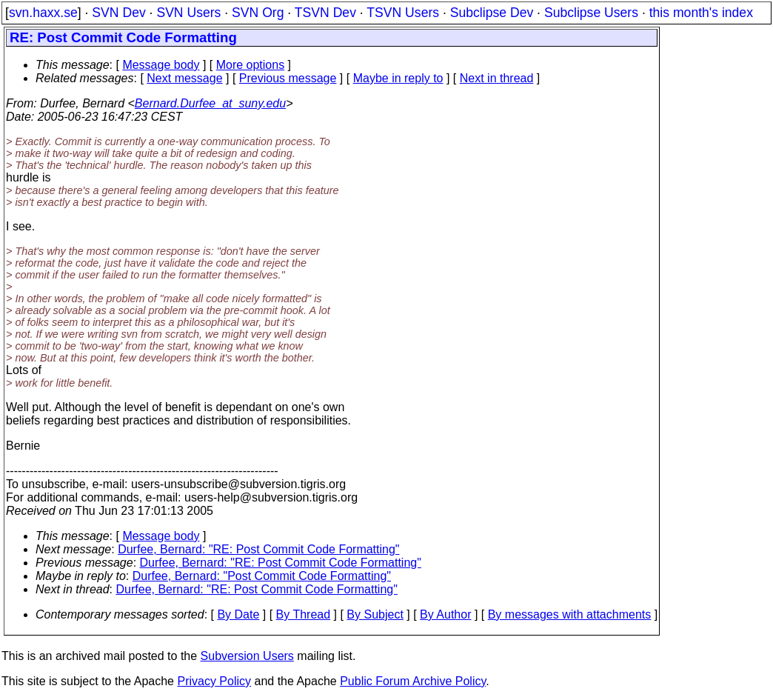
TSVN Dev (325, 13)
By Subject (375, 614)
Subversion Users (247, 656)
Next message (184, 78)
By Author (445, 614)
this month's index (701, 13)
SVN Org (258, 13)
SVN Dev (118, 13)
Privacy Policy (214, 681)
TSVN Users (403, 13)
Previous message (288, 78)
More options (251, 65)
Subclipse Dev (492, 13)
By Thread (304, 614)
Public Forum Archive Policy (413, 681)
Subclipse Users (591, 13)
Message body (161, 65)
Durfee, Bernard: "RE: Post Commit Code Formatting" (258, 549)
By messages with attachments (570, 614)
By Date (238, 614)
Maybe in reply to (398, 78)
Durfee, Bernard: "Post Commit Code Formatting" (262, 576)
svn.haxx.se (43, 13)
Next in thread (497, 78)
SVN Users (188, 13)
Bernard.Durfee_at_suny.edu (210, 103)
